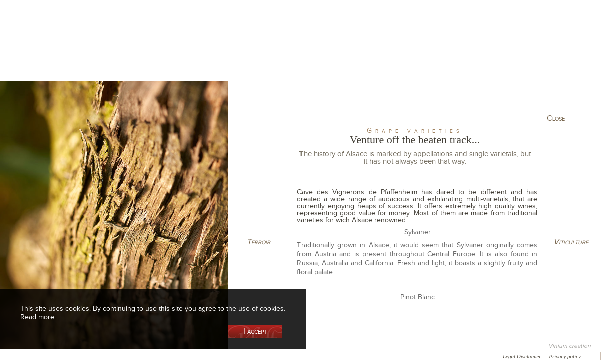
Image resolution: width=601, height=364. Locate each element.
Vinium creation (570, 346)
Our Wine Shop (125, 52)
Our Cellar (51, 52)
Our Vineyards (198, 52)
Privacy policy (565, 356)
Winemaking (407, 52)
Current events (554, 52)
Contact (230, 356)
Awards (45, 356)
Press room (192, 356)
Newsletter (268, 356)
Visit (480, 52)
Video (305, 356)
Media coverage (89, 356)
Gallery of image (143, 356)
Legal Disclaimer (522, 356)
